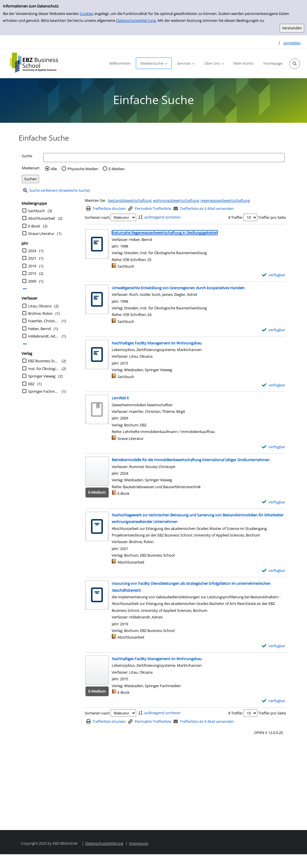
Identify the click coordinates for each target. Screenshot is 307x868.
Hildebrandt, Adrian (43, 336)
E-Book (34, 226)
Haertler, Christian (43, 321)
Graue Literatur (41, 233)
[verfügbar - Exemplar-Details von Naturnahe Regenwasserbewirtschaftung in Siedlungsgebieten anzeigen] (274, 275)
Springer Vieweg (42, 376)
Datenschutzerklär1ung (136, 20)
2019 (32, 266)
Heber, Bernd (39, 329)
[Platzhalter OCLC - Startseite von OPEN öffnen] (38, 63)
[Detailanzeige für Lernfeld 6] (120, 398)
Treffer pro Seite (272, 217)
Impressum (139, 843)
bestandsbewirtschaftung (130, 200)
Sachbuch (36, 211)
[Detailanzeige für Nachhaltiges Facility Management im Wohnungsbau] (157, 343)
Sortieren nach (97, 217)
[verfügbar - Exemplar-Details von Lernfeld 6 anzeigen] (274, 447)
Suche (27, 156)
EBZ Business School (43, 361)
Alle (54, 169)
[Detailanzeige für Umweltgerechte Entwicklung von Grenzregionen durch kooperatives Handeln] (178, 288)
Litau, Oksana (40, 306)
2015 (32, 273)
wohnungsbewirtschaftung (176, 200)
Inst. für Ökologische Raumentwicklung (43, 369)
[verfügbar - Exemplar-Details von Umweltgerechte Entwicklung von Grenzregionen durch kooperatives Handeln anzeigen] (274, 330)
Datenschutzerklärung (104, 843)
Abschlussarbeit (42, 218)
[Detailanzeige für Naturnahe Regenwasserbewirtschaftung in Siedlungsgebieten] (165, 233)
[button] (295, 64)
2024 (32, 251)
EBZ (31, 384)
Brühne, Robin (40, 313)
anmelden (292, 43)
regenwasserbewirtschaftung (225, 200)
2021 (32, 258)
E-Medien (117, 169)
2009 (32, 281)
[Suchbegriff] (164, 157)
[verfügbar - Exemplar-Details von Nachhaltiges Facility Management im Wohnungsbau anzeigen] (274, 385)
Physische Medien (83, 169)
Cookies (87, 14)
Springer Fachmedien (43, 391)
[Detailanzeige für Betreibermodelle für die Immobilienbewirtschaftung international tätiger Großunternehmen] (191, 460)
